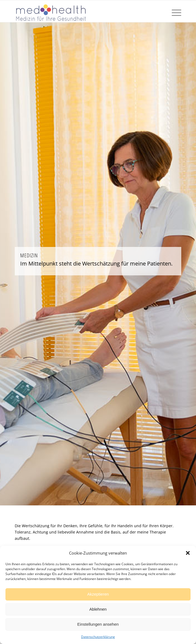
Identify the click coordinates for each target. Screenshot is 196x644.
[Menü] (174, 11)
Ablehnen (98, 609)
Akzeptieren (98, 594)
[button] (188, 553)
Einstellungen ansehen (98, 624)
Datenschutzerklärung (98, 637)
